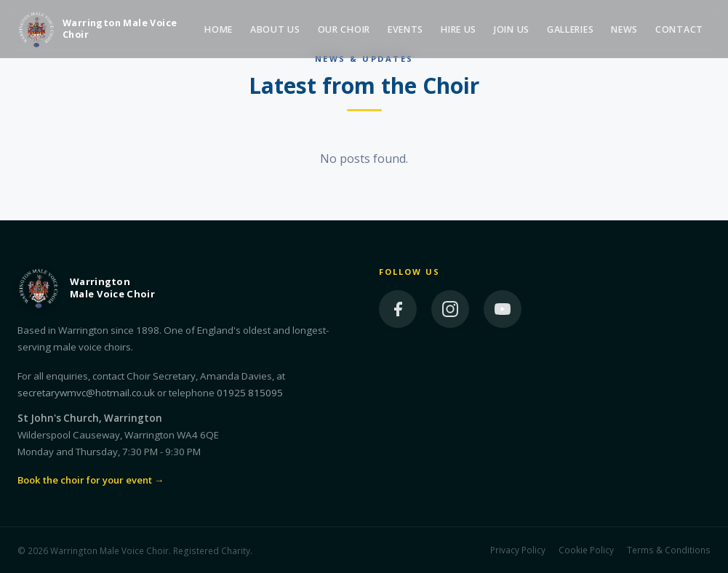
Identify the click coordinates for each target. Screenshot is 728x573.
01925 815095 (250, 393)
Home (219, 29)
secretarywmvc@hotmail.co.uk (86, 393)
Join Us (512, 29)
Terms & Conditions (669, 550)
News (624, 29)
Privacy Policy (518, 550)
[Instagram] (450, 309)
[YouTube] (503, 309)
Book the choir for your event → (91, 480)
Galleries (570, 29)
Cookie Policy (586, 550)
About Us (275, 29)
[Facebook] (398, 309)
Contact (679, 29)
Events (405, 29)
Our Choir (344, 29)
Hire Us (459, 29)
